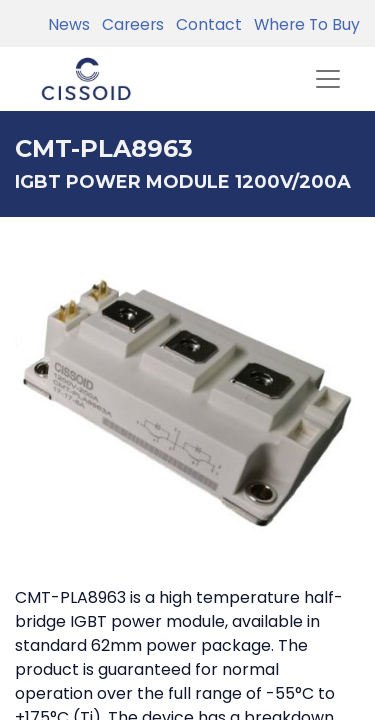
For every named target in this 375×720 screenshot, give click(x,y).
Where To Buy (303, 24)
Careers (129, 24)
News (69, 24)
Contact (205, 24)
